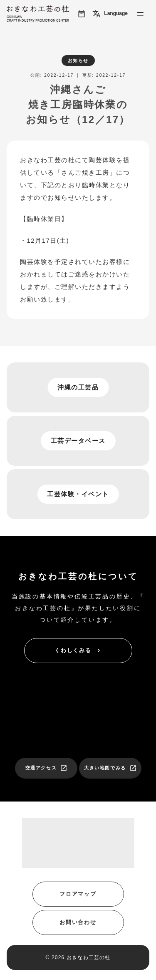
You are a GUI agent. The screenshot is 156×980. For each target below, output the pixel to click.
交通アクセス (47, 768)
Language (110, 14)
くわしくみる (79, 651)
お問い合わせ (78, 922)
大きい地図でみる (110, 768)
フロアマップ (78, 894)
